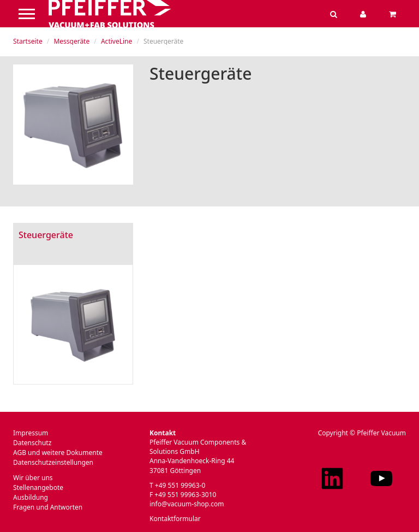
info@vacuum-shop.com (187, 504)
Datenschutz (32, 443)
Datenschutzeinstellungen (53, 462)
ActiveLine (116, 41)
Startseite (28, 41)
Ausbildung (31, 497)
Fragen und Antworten (48, 507)
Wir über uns (33, 478)
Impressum (31, 433)
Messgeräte (71, 41)
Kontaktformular (175, 519)
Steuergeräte (46, 235)
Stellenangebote (38, 487)
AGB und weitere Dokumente (58, 453)
